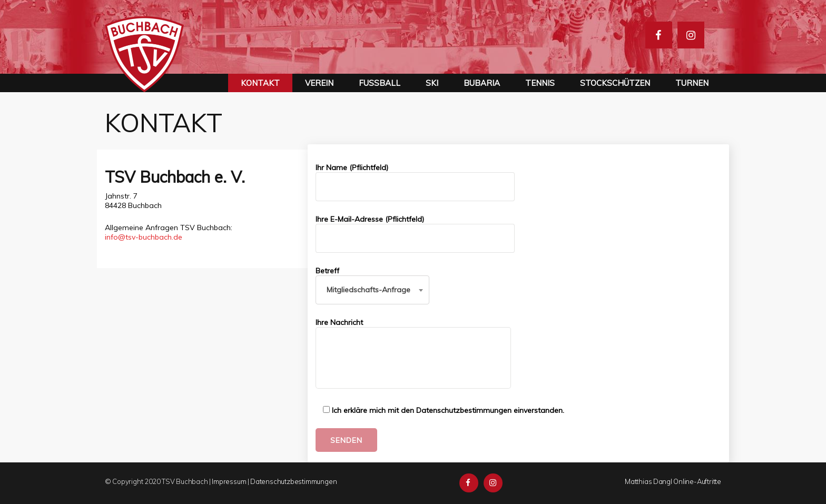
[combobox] (372, 290)
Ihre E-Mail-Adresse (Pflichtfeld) (415, 234)
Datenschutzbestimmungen (293, 481)
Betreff (372, 280)
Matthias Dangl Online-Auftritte (673, 481)
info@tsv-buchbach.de (144, 237)
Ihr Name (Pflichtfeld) (415, 182)
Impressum (229, 481)
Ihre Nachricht (413, 354)
